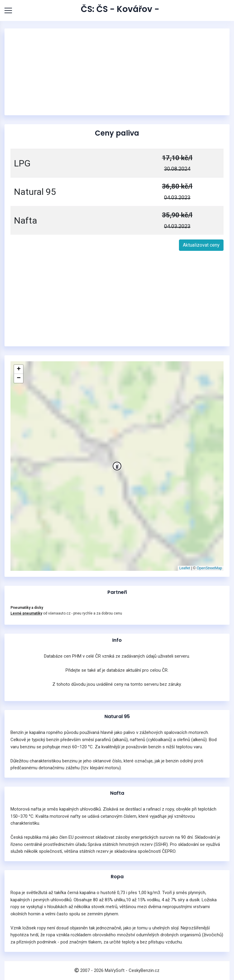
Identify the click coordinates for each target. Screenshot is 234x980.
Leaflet (185, 568)
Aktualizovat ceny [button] (201, 245)
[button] (117, 466)
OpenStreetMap (209, 568)
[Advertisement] (117, 72)
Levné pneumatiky (26, 613)
